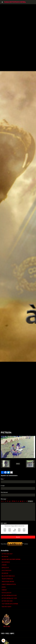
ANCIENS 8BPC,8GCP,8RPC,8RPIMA (11, 559)
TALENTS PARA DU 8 (7, 579)
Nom (2, 479)
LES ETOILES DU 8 (6, 570)
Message (3, 499)
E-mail (3, 486)
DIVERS (4, 587)
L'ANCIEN (4, 565)
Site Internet (4, 492)
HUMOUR (4, 590)
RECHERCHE (5, 557)
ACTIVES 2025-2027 (7, 554)
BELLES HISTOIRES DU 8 (8, 576)
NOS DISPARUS (6, 562)
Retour (18, 464)
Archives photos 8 (6, 593)
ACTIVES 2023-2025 (7, 601)
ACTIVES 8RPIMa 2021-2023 (9, 598)
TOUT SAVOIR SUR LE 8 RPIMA (10, 604)
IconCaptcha (14, 533)
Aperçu (30, 501)
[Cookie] (3, 641)
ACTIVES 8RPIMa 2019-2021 (9, 595)
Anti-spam (4, 523)
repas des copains (6, 607)
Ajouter (18, 537)
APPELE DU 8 (5, 568)
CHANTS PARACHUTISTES (9, 584)
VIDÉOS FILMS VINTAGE (8, 582)
